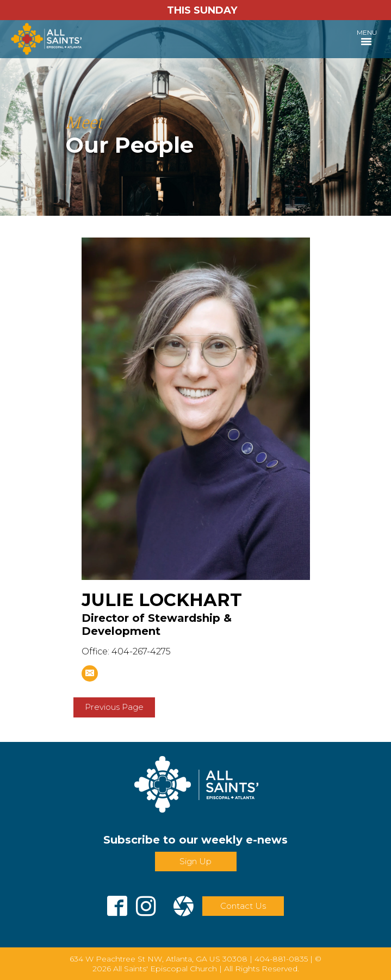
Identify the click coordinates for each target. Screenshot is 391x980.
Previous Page (114, 707)
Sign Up (196, 861)
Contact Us (243, 906)
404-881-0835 (281, 959)
